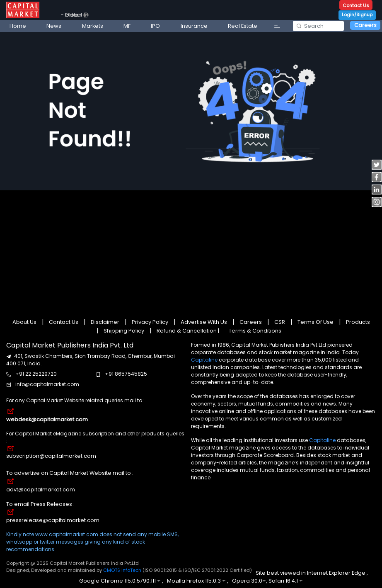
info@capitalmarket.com (47, 384)
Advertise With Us (204, 322)
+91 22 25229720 (36, 374)
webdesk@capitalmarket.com (47, 419)
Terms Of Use (316, 322)
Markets (93, 26)
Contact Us (356, 5)
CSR (280, 322)
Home (18, 26)
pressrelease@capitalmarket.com (53, 520)
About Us (25, 322)
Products (357, 322)
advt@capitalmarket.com (41, 490)
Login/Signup (357, 15)
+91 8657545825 (126, 374)
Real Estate (243, 26)
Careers (365, 25)
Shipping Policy (124, 331)
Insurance (194, 26)
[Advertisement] (191, 250)
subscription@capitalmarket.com (51, 456)
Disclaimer (105, 322)
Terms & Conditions (255, 331)
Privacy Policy (150, 322)
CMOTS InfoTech (123, 570)
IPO (155, 26)
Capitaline (204, 360)
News (54, 26)
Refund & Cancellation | (188, 331)
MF (127, 26)
